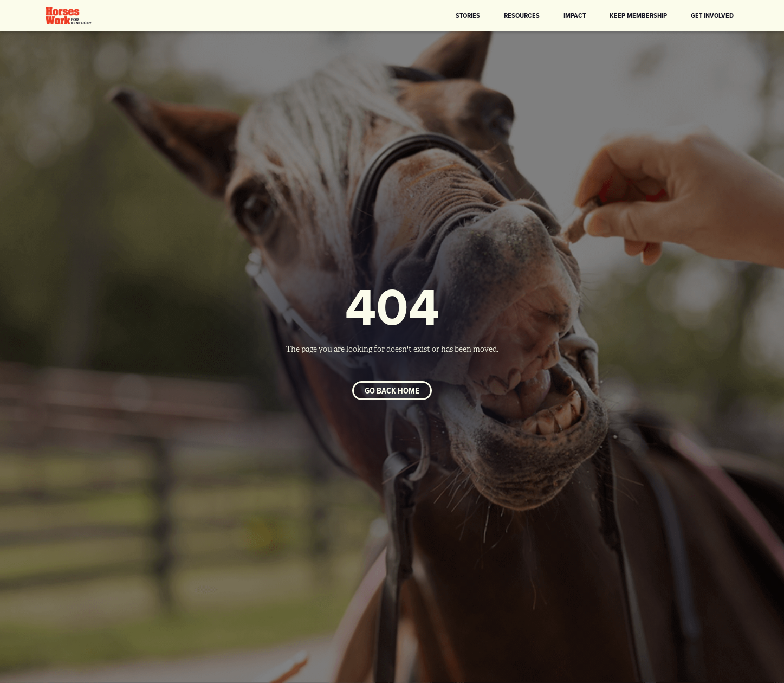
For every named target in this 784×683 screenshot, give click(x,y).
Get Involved (712, 15)
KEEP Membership (638, 15)
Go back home (392, 391)
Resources (522, 15)
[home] (69, 16)
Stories (468, 15)
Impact (575, 15)
